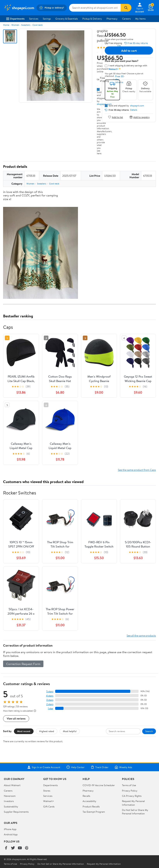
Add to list (115, 117)
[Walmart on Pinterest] (27, 848)
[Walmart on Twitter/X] (13, 848)
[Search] (126, 8)
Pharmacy (112, 19)
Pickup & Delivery (92, 19)
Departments (15, 19)
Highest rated (47, 731)
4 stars (50, 696)
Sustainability (11, 806)
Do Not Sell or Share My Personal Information (135, 812)
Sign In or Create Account (44, 767)
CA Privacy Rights (132, 796)
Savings (47, 19)
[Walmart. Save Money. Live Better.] (19, 8)
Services (34, 19)
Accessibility (89, 801)
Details (134, 110)
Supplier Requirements (16, 812)
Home (6, 25)
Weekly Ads (123, 767)
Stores (47, 791)
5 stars (50, 691)
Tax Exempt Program (94, 812)
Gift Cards (49, 806)
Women (15, 25)
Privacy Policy (130, 791)
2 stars (50, 704)
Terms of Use (129, 785)
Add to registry (140, 117)
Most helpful (70, 731)
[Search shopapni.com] (95, 8)
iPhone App (10, 829)
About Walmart (12, 785)
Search (149, 731)
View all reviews (16, 718)
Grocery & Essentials (67, 19)
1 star (51, 708)
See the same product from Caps (137, 470)
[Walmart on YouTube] (20, 848)
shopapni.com (137, 106)
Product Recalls (91, 806)
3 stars (50, 700)
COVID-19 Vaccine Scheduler (99, 785)
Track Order (100, 767)
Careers (126, 19)
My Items (140, 19)
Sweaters (26, 25)
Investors (9, 801)
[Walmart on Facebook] (6, 848)
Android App (11, 834)
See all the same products (141, 635)
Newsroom (10, 796)
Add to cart (129, 51)
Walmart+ (49, 801)
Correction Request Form (23, 664)
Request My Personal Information (133, 803)
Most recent (24, 731)
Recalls (86, 796)
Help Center (75, 767)
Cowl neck (38, 25)
